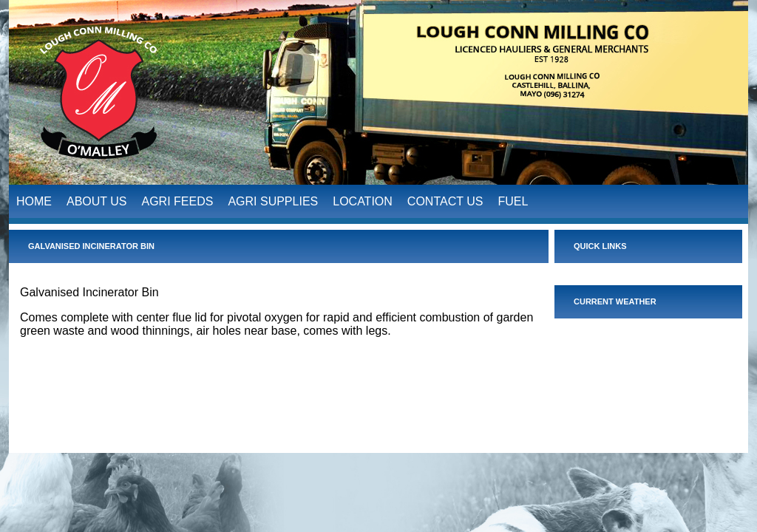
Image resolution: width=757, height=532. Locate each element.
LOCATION (363, 199)
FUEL (513, 199)
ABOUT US (97, 199)
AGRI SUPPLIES (273, 199)
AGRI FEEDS (178, 199)
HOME (34, 199)
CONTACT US (445, 199)
